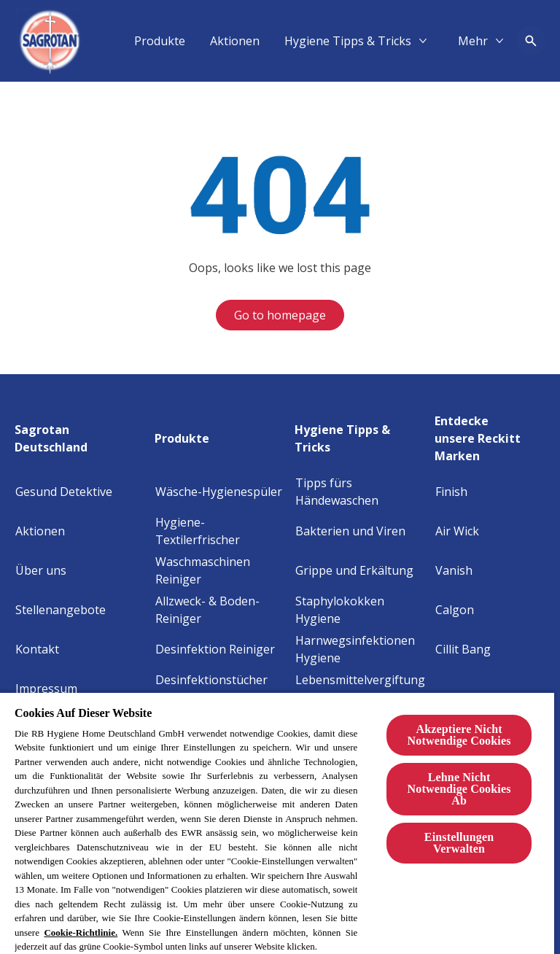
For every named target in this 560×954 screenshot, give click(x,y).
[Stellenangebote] (61, 610)
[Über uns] (41, 570)
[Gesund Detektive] (64, 492)
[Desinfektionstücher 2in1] (221, 689)
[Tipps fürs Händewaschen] (361, 492)
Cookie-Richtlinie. (81, 932)
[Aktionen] (408, 41)
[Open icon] (531, 41)
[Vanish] (454, 570)
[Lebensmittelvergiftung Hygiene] (361, 689)
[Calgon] (455, 610)
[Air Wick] (457, 531)
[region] (277, 823)
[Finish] (451, 492)
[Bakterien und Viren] (350, 531)
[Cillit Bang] (463, 649)
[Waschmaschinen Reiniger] (221, 570)
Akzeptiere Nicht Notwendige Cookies (459, 735)
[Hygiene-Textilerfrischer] (221, 531)
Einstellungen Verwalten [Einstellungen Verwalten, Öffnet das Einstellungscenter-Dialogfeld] (459, 843)
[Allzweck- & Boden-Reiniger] (221, 610)
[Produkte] (333, 41)
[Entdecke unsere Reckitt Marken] (490, 434)
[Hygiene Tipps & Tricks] (361, 434)
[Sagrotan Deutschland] (81, 434)
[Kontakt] (37, 649)
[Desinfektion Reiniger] (215, 649)
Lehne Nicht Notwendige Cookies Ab (459, 789)
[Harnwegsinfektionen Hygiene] (361, 649)
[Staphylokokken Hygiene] (361, 610)
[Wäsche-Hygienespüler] (219, 492)
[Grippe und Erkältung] (354, 570)
